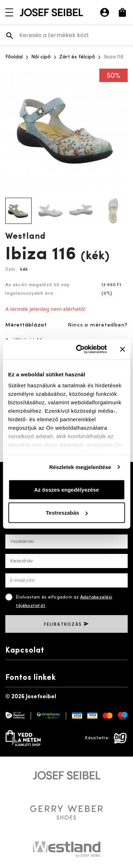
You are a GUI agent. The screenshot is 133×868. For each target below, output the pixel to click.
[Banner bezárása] (122, 349)
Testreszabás (67, 513)
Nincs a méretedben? (98, 325)
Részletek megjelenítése (80, 467)
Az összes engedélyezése (66, 489)
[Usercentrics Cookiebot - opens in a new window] (79, 349)
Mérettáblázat (26, 325)
